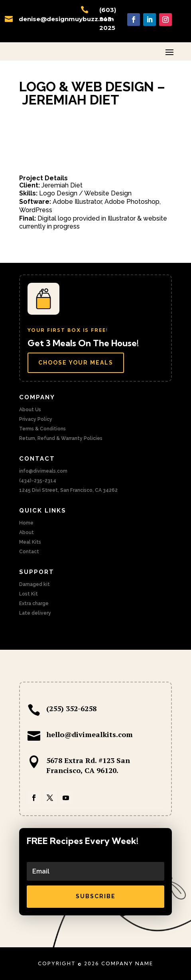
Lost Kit (29, 594)
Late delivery (35, 613)
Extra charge (34, 603)
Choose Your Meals (76, 363)
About (27, 532)
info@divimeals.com (43, 471)
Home (26, 523)
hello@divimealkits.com (90, 734)
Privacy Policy (36, 419)
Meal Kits (30, 542)
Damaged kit (34, 584)
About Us (30, 410)
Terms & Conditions (42, 429)
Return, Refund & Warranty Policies (61, 438)
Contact (29, 552)
